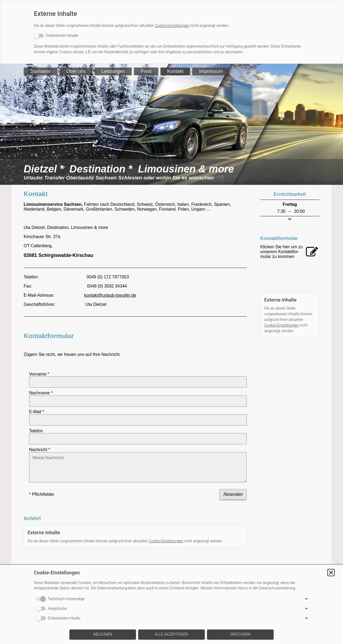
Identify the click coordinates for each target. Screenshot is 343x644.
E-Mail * (37, 402)
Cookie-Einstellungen (172, 26)
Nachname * (41, 388)
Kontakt (176, 71)
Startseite (41, 71)
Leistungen (113, 71)
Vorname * (39, 374)
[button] (331, 573)
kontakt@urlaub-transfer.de (110, 295)
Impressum (211, 71)
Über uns (76, 71)
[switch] (56, 36)
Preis (146, 71)
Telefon (36, 415)
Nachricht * (40, 429)
